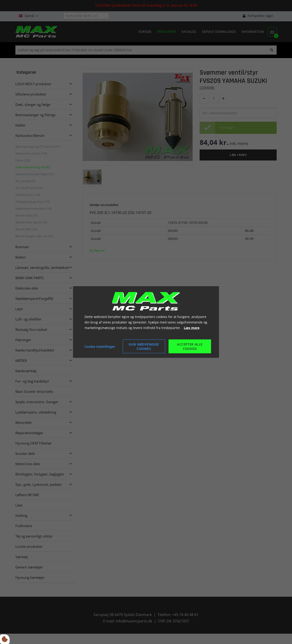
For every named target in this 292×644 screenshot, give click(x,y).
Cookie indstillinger (100, 346)
